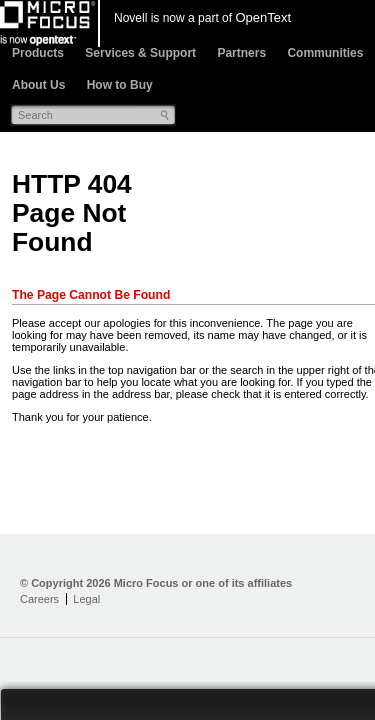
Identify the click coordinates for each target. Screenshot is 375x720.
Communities (325, 53)
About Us (38, 85)
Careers (39, 599)
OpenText (263, 17)
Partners (241, 53)
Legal (86, 599)
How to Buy (120, 85)
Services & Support (140, 53)
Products (38, 53)
